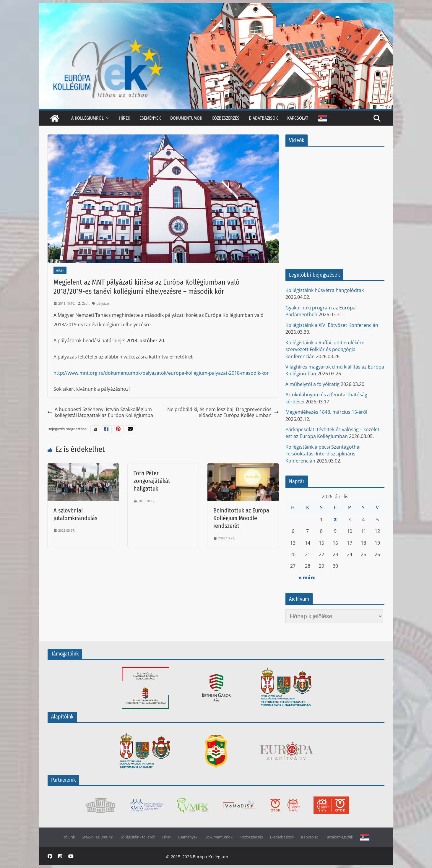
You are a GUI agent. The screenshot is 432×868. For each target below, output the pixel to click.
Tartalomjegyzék (339, 837)
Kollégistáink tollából (137, 837)
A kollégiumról (87, 118)
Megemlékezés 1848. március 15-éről (326, 412)
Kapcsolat (298, 118)
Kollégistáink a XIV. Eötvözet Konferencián (332, 325)
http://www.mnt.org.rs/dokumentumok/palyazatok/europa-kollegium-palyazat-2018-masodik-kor (161, 373)
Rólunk (69, 837)
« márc (307, 577)
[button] (107, 118)
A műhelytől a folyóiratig (312, 384)
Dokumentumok (186, 118)
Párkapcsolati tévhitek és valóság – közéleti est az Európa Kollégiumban (333, 433)
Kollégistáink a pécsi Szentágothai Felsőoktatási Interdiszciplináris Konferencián (323, 454)
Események (150, 118)
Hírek (125, 118)
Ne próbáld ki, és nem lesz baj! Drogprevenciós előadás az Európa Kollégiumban (223, 412)
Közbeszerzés (225, 118)
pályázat (103, 303)
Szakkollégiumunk (97, 837)
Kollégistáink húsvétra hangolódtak (325, 290)
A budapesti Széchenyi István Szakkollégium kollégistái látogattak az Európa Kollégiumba (100, 412)
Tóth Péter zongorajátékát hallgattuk (152, 481)
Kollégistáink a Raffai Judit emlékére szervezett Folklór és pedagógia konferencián (325, 349)
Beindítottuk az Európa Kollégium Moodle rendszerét (241, 518)
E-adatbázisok (263, 118)
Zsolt (86, 303)
